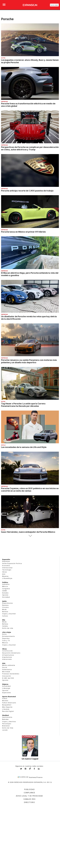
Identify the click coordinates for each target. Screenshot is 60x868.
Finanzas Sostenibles (11, 674)
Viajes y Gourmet (9, 614)
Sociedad (6, 597)
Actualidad (6, 686)
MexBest (6, 715)
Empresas (4, 102)
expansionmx (23, 769)
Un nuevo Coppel (30, 759)
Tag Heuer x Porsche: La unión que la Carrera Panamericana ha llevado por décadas (23, 405)
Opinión (5, 595)
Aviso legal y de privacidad (29, 796)
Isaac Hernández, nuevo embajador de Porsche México (28, 532)
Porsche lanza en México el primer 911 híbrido (23, 232)
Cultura (5, 616)
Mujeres (5, 576)
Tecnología (7, 570)
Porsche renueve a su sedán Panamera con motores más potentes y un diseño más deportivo (29, 361)
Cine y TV (6, 641)
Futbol (5, 698)
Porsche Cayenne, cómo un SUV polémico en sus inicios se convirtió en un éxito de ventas (30, 490)
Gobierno (6, 584)
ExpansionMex (36, 769)
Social (5, 667)
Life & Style (7, 632)
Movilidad (6, 672)
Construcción (7, 651)
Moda (4, 609)
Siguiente (30, 536)
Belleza (5, 612)
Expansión (6, 559)
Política (5, 582)
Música (5, 643)
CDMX (5, 591)
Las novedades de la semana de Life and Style (24, 447)
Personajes (7, 724)
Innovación (7, 676)
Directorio (29, 802)
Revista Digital (54, 5)
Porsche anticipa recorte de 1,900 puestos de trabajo (27, 191)
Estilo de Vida (8, 728)
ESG (4, 574)
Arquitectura (7, 657)
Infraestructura (8, 655)
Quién (4, 601)
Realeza (5, 605)
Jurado (5, 730)
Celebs (5, 626)
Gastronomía (7, 717)
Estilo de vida (8, 628)
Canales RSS (29, 799)
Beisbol (5, 701)
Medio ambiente (9, 665)
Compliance (30, 793)
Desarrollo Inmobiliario (11, 653)
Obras (5, 572)
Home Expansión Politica (12, 563)
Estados (5, 593)
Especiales (7, 693)
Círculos (5, 607)
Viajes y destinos (9, 722)
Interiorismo (7, 659)
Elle (4, 620)
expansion (40, 769)
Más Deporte (7, 707)
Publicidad (29, 789)
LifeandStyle (7, 578)
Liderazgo (6, 688)
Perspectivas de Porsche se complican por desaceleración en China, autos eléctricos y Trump (30, 148)
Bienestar (6, 726)
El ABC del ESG (8, 678)
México (5, 586)
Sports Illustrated (9, 697)
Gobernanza (7, 670)
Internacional (7, 568)
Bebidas (5, 719)
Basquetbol (7, 705)
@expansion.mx (30, 769)
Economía (6, 566)
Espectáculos (8, 603)
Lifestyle (6, 709)
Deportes (6, 638)
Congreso (6, 589)
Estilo (3, 445)
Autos (3, 58)
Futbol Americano (9, 703)
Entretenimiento (9, 636)
